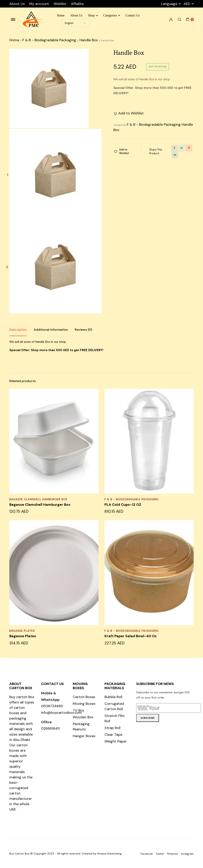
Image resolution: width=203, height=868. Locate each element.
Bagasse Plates (22, 631)
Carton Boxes (84, 697)
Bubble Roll (113, 697)
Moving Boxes (84, 704)
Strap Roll (113, 728)
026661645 (50, 728)
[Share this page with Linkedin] (175, 155)
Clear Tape (113, 735)
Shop (91, 15)
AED (187, 4)
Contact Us (133, 15)
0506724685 (52, 706)
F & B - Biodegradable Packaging (49, 40)
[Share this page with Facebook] (174, 148)
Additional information (51, 330)
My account (39, 4)
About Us (17, 4)
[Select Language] (75, 23)
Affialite (77, 4)
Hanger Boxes (84, 736)
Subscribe (148, 718)
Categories (110, 15)
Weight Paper (116, 741)
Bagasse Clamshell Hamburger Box (38, 499)
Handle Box (89, 40)
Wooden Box (83, 717)
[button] (129, 113)
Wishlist (60, 4)
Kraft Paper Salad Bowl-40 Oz (131, 636)
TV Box (79, 710)
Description (18, 330)
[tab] (18, 330)
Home (61, 15)
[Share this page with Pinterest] (189, 148)
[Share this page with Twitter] (182, 148)
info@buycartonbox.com (61, 713)
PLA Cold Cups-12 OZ (123, 505)
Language (169, 4)
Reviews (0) (83, 330)
